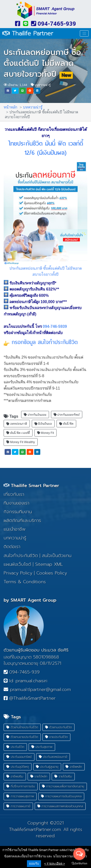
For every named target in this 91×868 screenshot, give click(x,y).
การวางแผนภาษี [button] (18, 806)
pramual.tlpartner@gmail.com (37, 690)
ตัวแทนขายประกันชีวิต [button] (22, 737)
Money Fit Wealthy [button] (21, 438)
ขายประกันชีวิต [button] (57, 737)
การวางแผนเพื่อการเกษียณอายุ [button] (63, 786)
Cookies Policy (52, 573)
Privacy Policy (18, 573)
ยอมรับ (34, 864)
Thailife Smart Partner (31, 486)
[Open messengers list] (79, 854)
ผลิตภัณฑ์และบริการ (22, 520)
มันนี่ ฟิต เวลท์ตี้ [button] (18, 429)
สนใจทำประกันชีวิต (21, 556)
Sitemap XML (49, 564)
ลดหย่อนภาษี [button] (17, 420)
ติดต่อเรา (12, 547)
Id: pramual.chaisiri (25, 681)
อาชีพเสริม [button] (15, 776)
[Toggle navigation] (84, 33)
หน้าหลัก (10, 107)
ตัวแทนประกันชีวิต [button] (59, 727)
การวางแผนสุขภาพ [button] (20, 796)
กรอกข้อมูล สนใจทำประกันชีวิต (45, 339)
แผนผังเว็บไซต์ (17, 564)
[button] (8, 91)
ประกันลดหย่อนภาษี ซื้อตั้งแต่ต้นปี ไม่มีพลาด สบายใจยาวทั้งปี (42, 63)
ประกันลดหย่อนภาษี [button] (53, 757)
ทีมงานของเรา (17, 503)
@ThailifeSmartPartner (30, 698)
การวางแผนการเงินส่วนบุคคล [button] (61, 796)
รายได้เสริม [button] (63, 776)
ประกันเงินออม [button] (35, 411)
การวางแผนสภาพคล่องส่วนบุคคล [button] (60, 806)
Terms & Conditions (25, 582)
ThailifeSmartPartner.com (35, 829)
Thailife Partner (28, 34)
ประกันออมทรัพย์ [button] (67, 411)
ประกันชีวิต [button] (15, 747)
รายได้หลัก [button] (39, 776)
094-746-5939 (55, 323)
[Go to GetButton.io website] (79, 863)
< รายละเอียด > (55, 864)
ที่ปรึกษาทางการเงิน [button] (21, 786)
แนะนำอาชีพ (15, 529)
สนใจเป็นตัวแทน (57, 556)
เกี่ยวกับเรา (14, 494)
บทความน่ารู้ (41, 85)
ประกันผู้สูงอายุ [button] (47, 767)
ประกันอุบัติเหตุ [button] (18, 767)
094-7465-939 (54, 23)
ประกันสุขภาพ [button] (42, 747)
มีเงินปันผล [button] (43, 420)
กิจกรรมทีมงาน (18, 512)
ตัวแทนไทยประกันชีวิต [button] (22, 727)
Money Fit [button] (46, 429)
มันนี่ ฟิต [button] (66, 420)
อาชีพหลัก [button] (74, 767)
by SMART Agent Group (30, 600)
